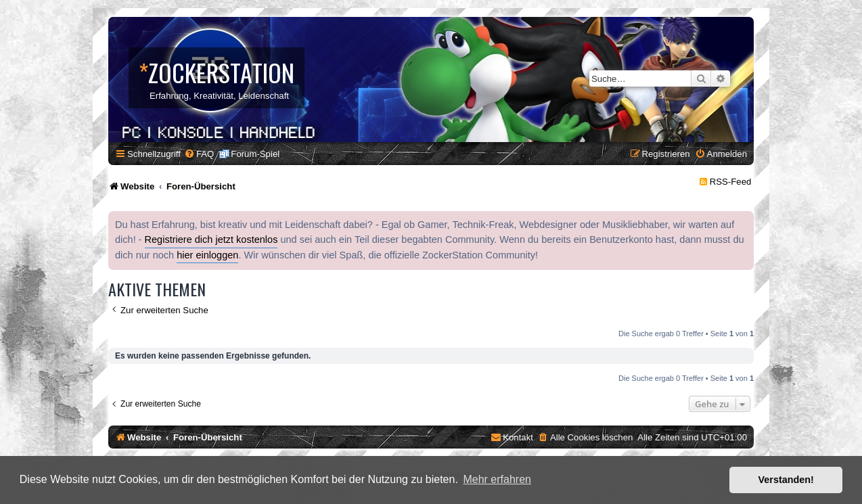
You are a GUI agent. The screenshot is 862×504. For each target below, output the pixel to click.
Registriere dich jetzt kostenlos (211, 239)
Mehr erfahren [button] (497, 479)
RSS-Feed (731, 182)
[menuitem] (199, 154)
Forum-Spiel (255, 154)
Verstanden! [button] (786, 480)
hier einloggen (207, 255)
